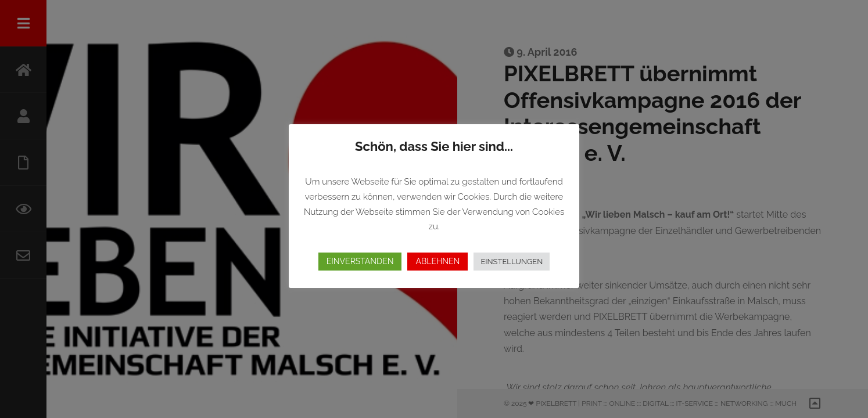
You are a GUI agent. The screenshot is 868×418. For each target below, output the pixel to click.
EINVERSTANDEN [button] (360, 261)
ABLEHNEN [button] (437, 261)
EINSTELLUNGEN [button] (512, 262)
